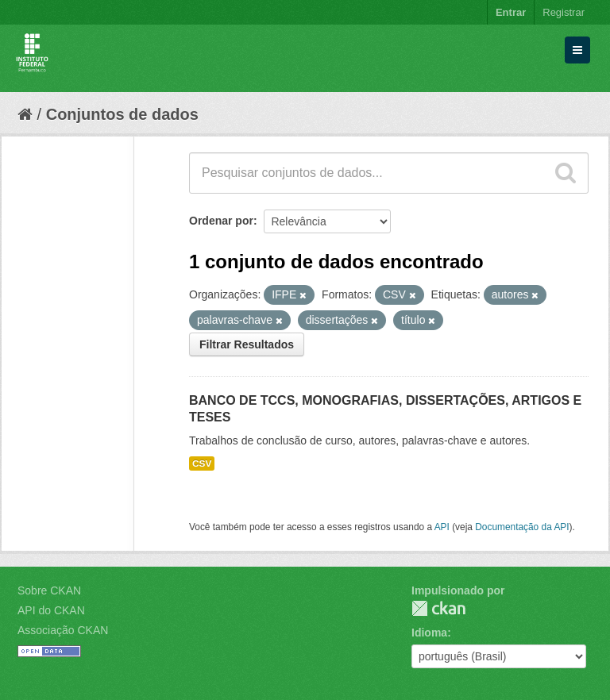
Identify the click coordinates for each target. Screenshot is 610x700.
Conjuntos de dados (122, 114)
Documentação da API (522, 527)
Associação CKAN (63, 630)
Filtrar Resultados (247, 344)
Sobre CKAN (49, 590)
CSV (202, 463)
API (442, 527)
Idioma (429, 633)
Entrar (511, 12)
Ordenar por (221, 221)
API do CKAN (51, 610)
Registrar (564, 12)
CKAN (438, 608)
